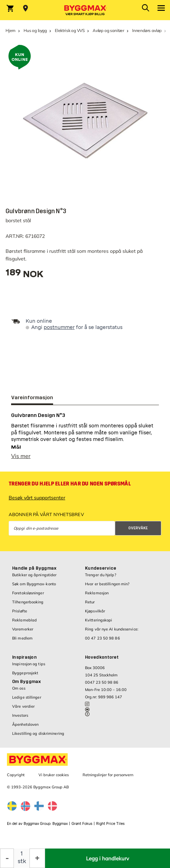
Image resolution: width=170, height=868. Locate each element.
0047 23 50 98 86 (102, 686)
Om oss (19, 692)
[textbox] (24, 275)
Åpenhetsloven (25, 728)
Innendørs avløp (147, 30)
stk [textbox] (22, 861)
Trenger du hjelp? (101, 578)
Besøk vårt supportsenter (37, 501)
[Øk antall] (37, 858)
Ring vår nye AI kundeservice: (112, 633)
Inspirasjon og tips (29, 667)
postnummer (59, 327)
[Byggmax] (85, 10)
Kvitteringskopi (99, 624)
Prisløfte (20, 614)
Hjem (11, 30)
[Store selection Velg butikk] (25, 8)
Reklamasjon (97, 596)
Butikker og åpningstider (34, 578)
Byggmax (60, 827)
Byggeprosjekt (25, 676)
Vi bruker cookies (54, 778)
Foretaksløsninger (28, 596)
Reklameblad (24, 624)
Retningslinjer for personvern (108, 778)
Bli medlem (22, 642)
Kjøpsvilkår (95, 614)
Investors (20, 719)
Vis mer (21, 459)
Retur (90, 605)
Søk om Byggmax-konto (34, 587)
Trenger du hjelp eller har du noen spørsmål (70, 487)
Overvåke (138, 532)
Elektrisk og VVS (70, 30)
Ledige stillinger (27, 701)
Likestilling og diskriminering (38, 737)
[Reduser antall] (7, 858)
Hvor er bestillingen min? (107, 587)
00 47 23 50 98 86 (103, 642)
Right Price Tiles (110, 827)
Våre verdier (23, 710)
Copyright (16, 778)
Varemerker (23, 633)
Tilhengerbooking (28, 605)
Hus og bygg (35, 30)
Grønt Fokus (82, 827)
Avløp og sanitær (108, 30)
